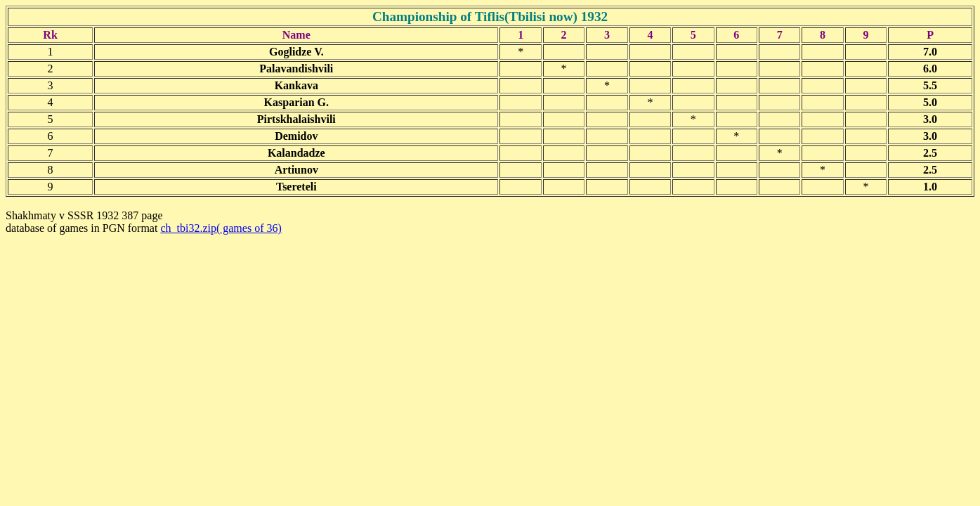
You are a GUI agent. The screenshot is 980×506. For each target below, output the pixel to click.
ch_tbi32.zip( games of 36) (221, 228)
